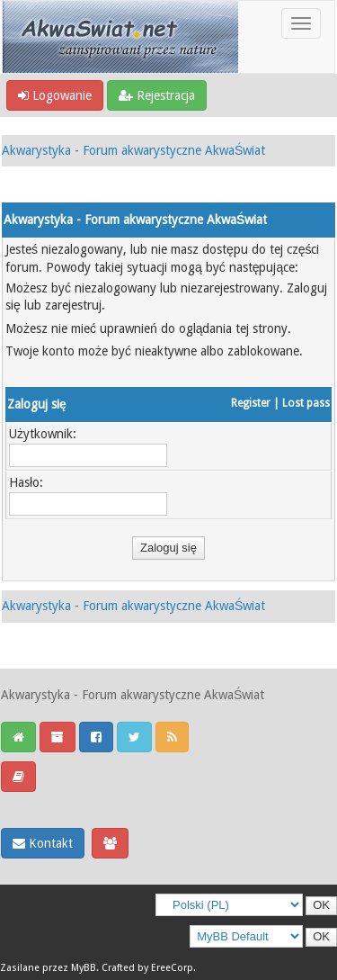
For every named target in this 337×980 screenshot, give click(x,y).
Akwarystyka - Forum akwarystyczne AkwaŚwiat (133, 150)
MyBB (84, 968)
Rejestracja (157, 95)
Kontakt (43, 843)
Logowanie (55, 95)
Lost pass (306, 403)
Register (251, 403)
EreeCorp (172, 968)
